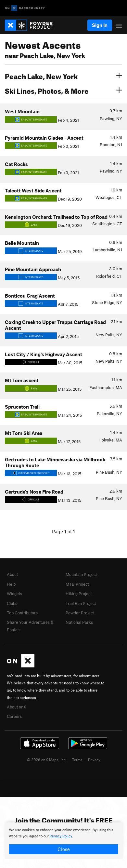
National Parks (79, 622)
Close (64, 849)
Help (11, 584)
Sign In (100, 25)
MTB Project (77, 584)
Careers (14, 716)
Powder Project (80, 613)
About (12, 574)
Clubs (12, 603)
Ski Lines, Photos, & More (63, 90)
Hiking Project (79, 594)
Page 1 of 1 (63, 531)
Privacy (94, 760)
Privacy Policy (61, 836)
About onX (17, 707)
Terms (77, 760)
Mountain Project (81, 574)
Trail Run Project (81, 603)
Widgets (14, 594)
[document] (63, 841)
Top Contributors (22, 613)
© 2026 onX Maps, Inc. (47, 760)
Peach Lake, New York (63, 76)
